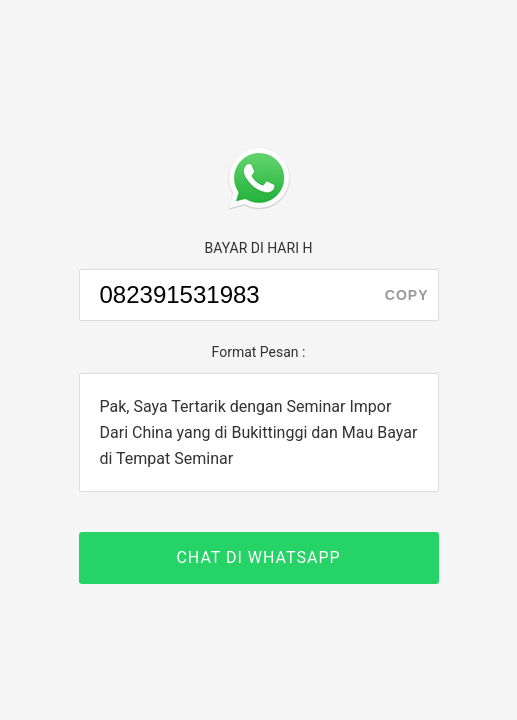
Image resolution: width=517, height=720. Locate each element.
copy (407, 295)
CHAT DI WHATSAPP (258, 557)
